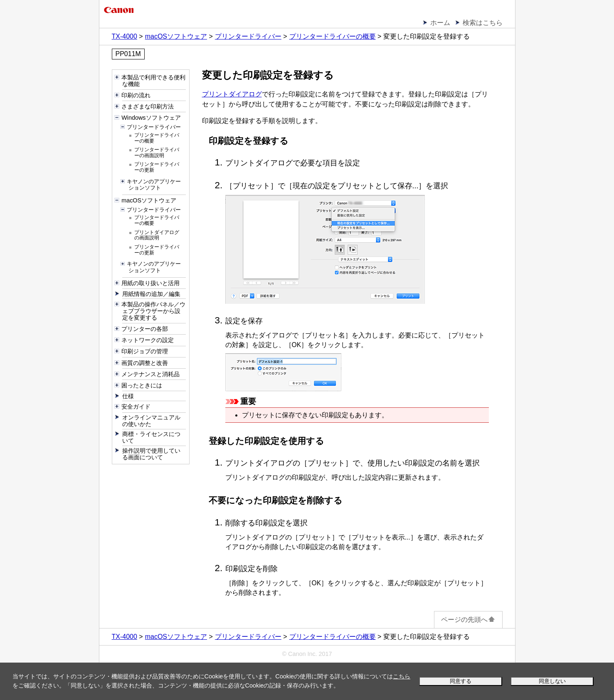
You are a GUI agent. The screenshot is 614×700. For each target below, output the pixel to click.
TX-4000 (125, 36)
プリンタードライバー (248, 36)
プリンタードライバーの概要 (333, 36)
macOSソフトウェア (176, 36)
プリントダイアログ (232, 94)
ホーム (440, 23)
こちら (402, 676)
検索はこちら (483, 23)
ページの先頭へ (468, 620)
